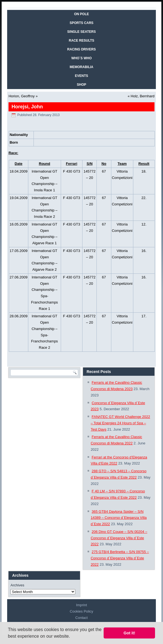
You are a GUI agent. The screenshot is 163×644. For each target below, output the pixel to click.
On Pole (81, 14)
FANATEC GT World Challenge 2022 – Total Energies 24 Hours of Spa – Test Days (120, 423)
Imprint (82, 605)
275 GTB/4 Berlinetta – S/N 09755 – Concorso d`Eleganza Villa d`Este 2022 (120, 558)
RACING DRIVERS (81, 49)
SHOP (81, 85)
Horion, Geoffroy (22, 96)
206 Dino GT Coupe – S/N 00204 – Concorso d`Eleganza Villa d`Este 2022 (119, 538)
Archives (17, 585)
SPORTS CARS (81, 23)
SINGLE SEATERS (82, 32)
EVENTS (81, 76)
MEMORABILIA (82, 67)
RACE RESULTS (81, 41)
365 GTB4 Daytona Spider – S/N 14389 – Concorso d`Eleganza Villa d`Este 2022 (119, 518)
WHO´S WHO (82, 58)
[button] (72, 637)
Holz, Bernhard (143, 96)
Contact (81, 618)
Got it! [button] (129, 633)
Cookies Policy (81, 611)
